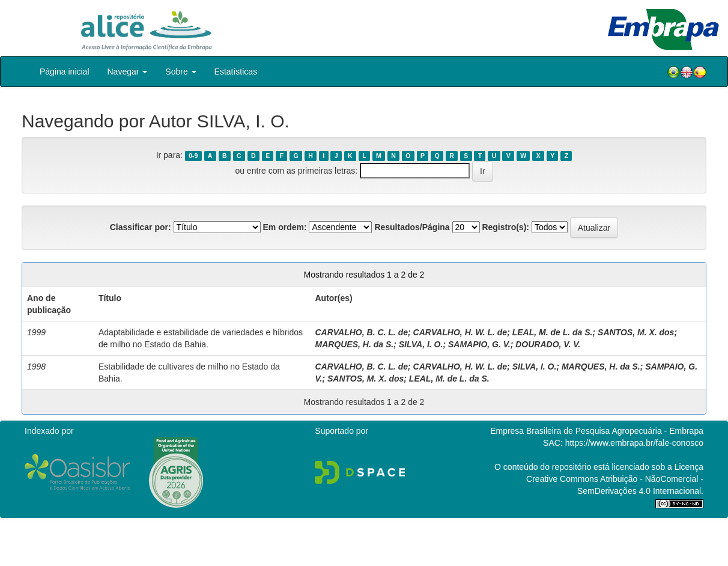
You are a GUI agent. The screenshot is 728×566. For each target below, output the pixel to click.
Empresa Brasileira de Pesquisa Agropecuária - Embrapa (597, 431)
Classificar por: (141, 227)
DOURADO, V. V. (548, 344)
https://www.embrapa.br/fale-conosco (634, 443)
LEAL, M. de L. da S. (553, 332)
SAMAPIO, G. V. (479, 344)
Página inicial (65, 72)
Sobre (180, 72)
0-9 (193, 156)
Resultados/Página (412, 227)
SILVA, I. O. (421, 344)
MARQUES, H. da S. (354, 344)
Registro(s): (505, 227)
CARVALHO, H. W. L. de (460, 332)
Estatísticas (236, 72)
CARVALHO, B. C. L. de (361, 332)
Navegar (128, 72)
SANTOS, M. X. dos (636, 332)
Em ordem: (284, 227)
